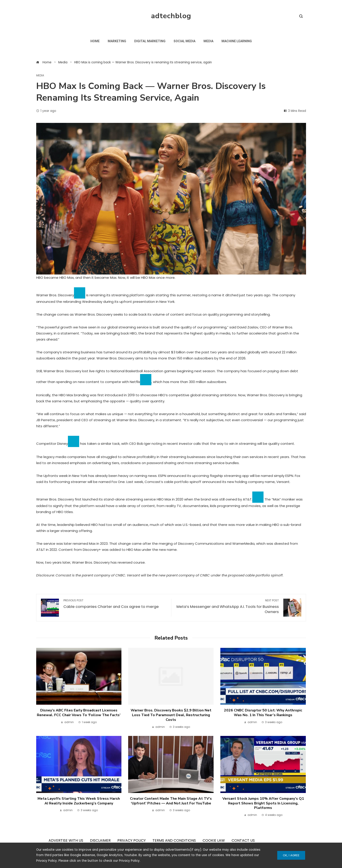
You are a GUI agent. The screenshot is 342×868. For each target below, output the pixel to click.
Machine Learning (237, 41)
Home (95, 41)
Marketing (117, 41)
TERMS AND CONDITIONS (174, 840)
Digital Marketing (150, 41)
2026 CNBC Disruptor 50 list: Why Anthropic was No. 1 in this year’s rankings (263, 713)
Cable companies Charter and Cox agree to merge (115, 604)
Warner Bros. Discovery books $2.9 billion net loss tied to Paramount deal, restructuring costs (171, 715)
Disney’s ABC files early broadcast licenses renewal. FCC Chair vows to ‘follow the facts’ (79, 713)
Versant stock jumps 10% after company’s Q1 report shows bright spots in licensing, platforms (263, 803)
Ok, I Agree (291, 855)
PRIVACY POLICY (132, 840)
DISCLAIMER (100, 840)
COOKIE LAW (214, 840)
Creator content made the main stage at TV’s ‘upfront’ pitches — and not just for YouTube (171, 801)
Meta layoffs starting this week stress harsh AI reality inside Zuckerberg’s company (79, 801)
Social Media (184, 41)
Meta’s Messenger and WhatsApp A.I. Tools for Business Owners (227, 607)
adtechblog (171, 16)
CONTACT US (243, 840)
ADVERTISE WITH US (66, 840)
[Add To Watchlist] (80, 293)
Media (208, 41)
